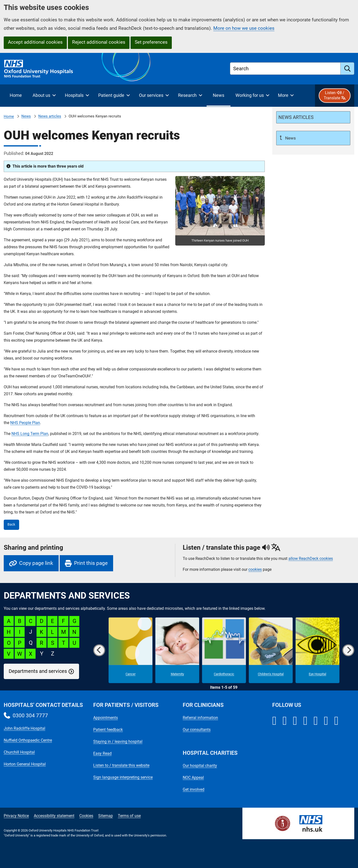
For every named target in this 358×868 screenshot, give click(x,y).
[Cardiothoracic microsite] (224, 650)
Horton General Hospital (25, 764)
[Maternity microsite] (177, 650)
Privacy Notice (16, 816)
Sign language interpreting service (123, 777)
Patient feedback (108, 730)
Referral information (200, 718)
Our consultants (197, 730)
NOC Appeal (193, 778)
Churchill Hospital (19, 752)
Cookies (86, 816)
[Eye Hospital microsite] (317, 650)
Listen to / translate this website (121, 765)
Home (9, 116)
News (26, 116)
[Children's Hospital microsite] (271, 650)
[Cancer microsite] (131, 650)
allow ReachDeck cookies (311, 559)
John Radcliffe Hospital (24, 728)
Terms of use (129, 816)
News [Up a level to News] (290, 138)
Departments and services (38, 671)
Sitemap (106, 816)
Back (11, 524)
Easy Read (102, 753)
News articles (50, 116)
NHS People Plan (25, 423)
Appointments (106, 718)
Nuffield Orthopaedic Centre (28, 740)
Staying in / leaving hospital (118, 741)
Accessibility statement (54, 816)
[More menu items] (286, 96)
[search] (347, 69)
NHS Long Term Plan (30, 434)
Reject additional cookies (99, 42)
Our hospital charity (200, 766)
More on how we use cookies (244, 28)
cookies (255, 569)
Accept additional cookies (35, 42)
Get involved (194, 789)
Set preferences (151, 42)
